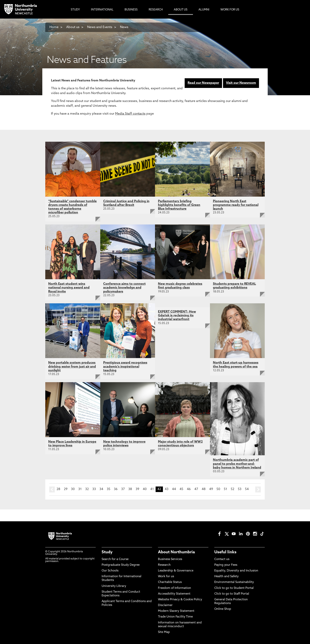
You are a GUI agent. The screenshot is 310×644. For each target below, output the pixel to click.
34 (101, 489)
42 (159, 489)
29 (66, 489)
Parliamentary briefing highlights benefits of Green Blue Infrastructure (179, 205)
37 (123, 489)
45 (181, 489)
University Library (114, 586)
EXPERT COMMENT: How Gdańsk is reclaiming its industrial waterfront (177, 316)
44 (174, 489)
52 (232, 489)
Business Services (170, 559)
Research (164, 565)
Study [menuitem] (75, 10)
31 (80, 489)
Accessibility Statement (174, 594)
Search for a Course (115, 559)
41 (152, 489)
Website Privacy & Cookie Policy (180, 600)
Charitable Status (170, 582)
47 (196, 489)
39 (137, 489)
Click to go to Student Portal (234, 588)
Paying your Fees (226, 565)
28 (58, 489)
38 (130, 489)
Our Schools (110, 571)
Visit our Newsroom (241, 83)
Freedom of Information (174, 588)
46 (189, 489)
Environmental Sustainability (234, 582)
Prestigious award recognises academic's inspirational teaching (125, 367)
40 (145, 489)
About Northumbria (176, 552)
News (124, 27)
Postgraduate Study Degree (121, 565)
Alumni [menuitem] (204, 10)
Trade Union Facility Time (175, 617)
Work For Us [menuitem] (230, 10)
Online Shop (223, 609)
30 (73, 489)
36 (116, 489)
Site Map (164, 632)
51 (225, 489)
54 (247, 489)
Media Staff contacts (130, 114)
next (258, 489)
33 (94, 489)
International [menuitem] (102, 10)
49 (211, 489)
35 (109, 489)
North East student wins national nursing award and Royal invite (69, 288)
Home (54, 27)
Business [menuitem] (131, 10)
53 (240, 489)
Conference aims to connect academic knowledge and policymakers (124, 288)
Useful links (225, 552)
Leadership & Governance (176, 571)
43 (167, 489)
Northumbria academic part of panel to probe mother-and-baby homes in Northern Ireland (237, 464)
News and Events (100, 27)
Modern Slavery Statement (176, 611)
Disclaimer (165, 605)
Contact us (222, 559)
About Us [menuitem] (181, 10)
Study (107, 552)
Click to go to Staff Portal (232, 594)
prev (52, 489)
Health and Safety (226, 577)
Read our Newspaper (203, 83)
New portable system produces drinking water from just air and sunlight (72, 367)
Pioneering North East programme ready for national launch (236, 205)
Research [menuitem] (156, 10)
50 (218, 489)
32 (87, 489)
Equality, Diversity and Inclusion (236, 571)
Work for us (166, 577)
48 (204, 489)
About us (73, 27)
